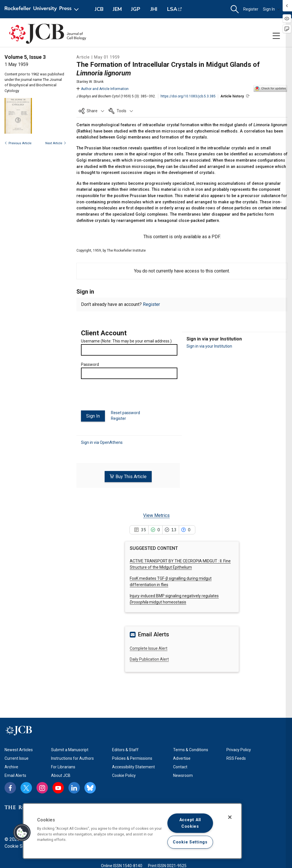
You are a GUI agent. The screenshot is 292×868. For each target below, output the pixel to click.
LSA (172, 9)
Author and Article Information (103, 89)
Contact (180, 767)
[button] (235, 9)
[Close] (230, 817)
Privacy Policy (239, 750)
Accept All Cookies (190, 823)
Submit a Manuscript (70, 750)
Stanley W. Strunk (90, 82)
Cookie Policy (124, 775)
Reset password (125, 413)
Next (56, 143)
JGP (136, 9)
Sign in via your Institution (209, 346)
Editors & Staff (125, 750)
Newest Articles (19, 750)
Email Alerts (15, 775)
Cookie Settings (21, 846)
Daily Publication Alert (149, 657)
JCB (99, 9)
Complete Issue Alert (149, 646)
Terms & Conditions (191, 750)
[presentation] (124, 397)
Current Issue (17, 758)
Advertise (182, 758)
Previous (18, 143)
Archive (11, 767)
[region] (132, 831)
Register (251, 9)
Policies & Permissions (132, 758)
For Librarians (63, 767)
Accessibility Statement (133, 767)
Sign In (271, 9)
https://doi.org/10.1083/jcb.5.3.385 (188, 96)
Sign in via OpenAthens (102, 441)
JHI (154, 9)
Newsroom (183, 775)
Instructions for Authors (72, 758)
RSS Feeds (236, 758)
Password (90, 364)
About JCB (61, 775)
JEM (117, 9)
